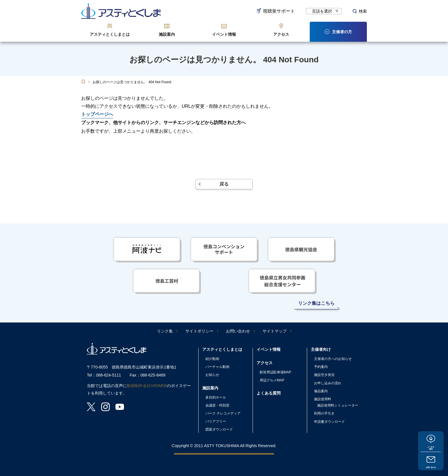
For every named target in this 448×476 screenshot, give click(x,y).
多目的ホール (216, 397)
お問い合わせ (431, 465)
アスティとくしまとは (110, 34)
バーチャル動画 (217, 367)
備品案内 (321, 391)
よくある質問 (431, 441)
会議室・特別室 (217, 405)
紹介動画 (212, 359)
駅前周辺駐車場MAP (275, 372)
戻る (224, 184)
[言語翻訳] (324, 11)
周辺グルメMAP (272, 380)
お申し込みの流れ (328, 383)
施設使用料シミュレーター (338, 405)
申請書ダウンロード (329, 422)
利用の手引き (324, 413)
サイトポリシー (199, 331)
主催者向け (321, 349)
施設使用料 (323, 399)
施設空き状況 (324, 375)
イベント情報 (224, 34)
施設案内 (167, 34)
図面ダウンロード (219, 429)
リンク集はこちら (316, 303)
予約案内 (321, 367)
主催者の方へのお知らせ (333, 359)
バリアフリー (216, 421)
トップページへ (97, 114)
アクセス (281, 34)
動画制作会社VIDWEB (147, 386)
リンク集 (165, 331)
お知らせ (212, 375)
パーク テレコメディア (223, 413)
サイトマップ (275, 331)
